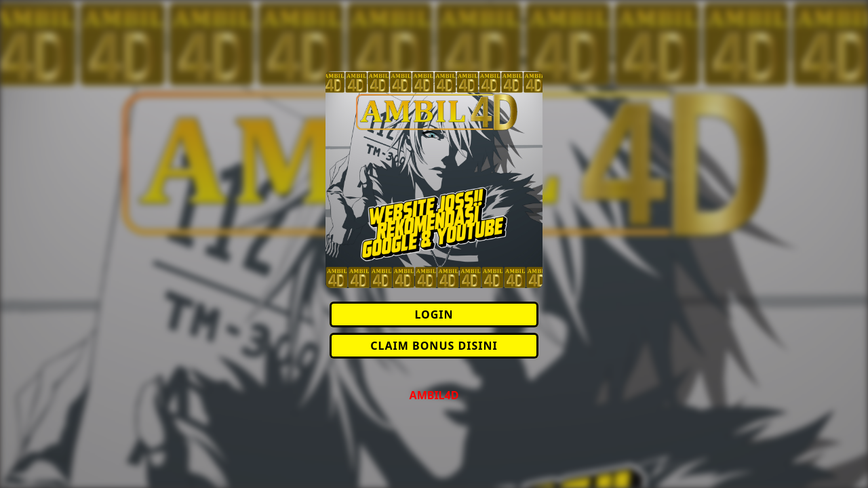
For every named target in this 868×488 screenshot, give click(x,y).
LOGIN (434, 314)
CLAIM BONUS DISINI (434, 346)
